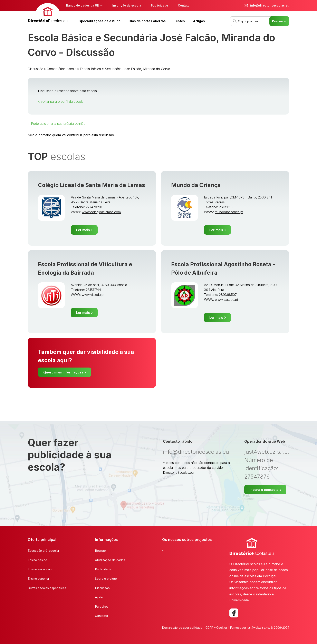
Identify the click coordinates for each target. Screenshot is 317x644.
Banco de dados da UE (82, 5)
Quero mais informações (63, 372)
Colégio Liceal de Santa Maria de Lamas (92, 185)
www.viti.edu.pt (93, 295)
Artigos (199, 21)
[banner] (48, 14)
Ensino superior (39, 579)
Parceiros (102, 607)
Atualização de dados (110, 560)
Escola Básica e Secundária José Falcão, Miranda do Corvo (125, 69)
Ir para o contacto (264, 490)
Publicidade (160, 5)
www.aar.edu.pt (226, 300)
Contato (184, 5)
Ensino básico (37, 560)
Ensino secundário (41, 569)
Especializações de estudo (99, 21)
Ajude (99, 597)
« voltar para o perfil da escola (61, 101)
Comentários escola (62, 69)
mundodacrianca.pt (229, 212)
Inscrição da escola (127, 5)
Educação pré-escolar (44, 551)
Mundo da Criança (196, 185)
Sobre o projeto (106, 579)
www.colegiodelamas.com (101, 212)
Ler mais (83, 230)
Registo (100, 551)
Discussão (36, 69)
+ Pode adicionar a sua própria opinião (57, 124)
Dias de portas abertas (147, 21)
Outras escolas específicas (47, 588)
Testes (179, 21)
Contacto (102, 616)
